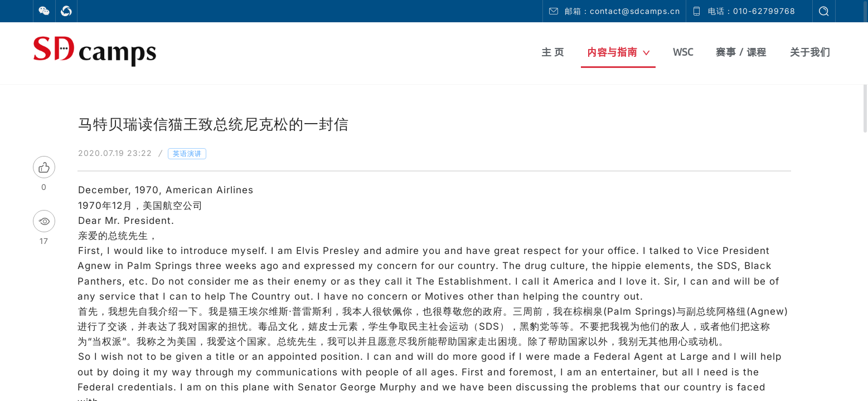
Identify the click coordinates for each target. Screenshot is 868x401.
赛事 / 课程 (741, 52)
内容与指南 (619, 52)
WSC (683, 52)
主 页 (553, 52)
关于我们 (810, 52)
